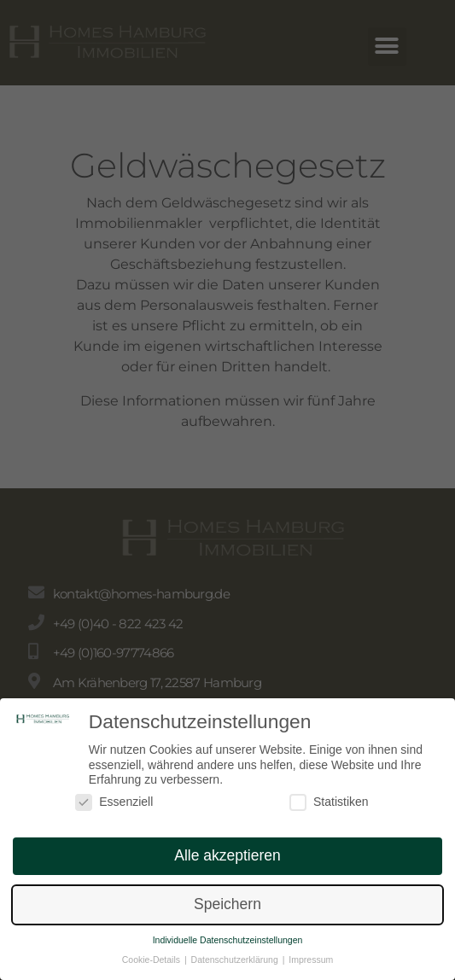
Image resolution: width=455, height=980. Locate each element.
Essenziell (114, 809)
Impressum (311, 966)
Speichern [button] (227, 911)
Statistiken (329, 809)
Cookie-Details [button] (152, 966)
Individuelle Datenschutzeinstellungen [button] (228, 947)
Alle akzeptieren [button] (227, 862)
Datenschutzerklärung (236, 966)
